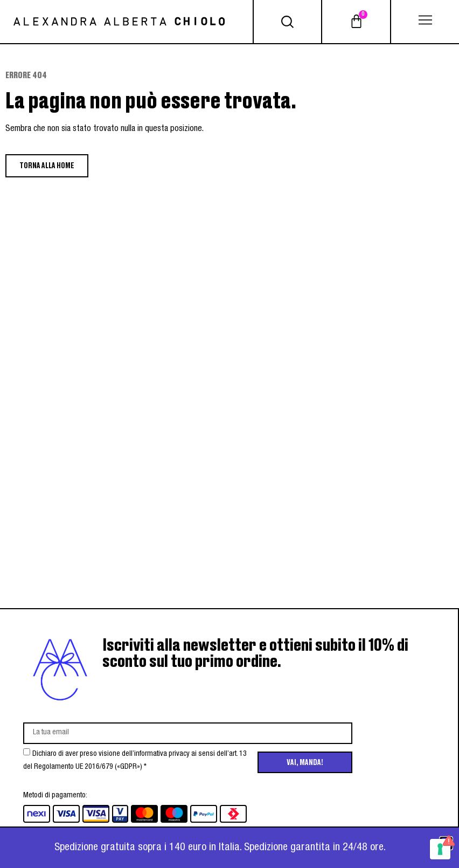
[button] (425, 22)
